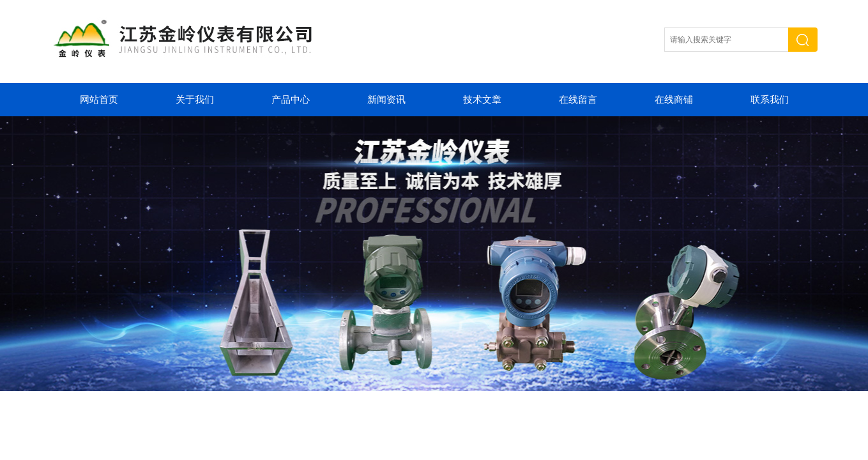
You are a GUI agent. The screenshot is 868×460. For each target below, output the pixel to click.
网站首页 (99, 100)
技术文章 (482, 100)
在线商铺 (674, 100)
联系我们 (770, 100)
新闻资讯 (386, 100)
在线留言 (578, 100)
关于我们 (195, 100)
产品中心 (291, 100)
